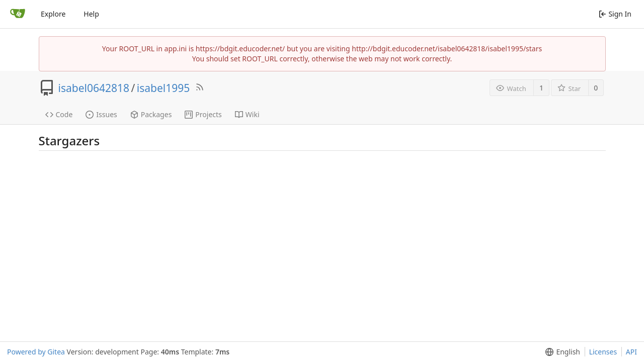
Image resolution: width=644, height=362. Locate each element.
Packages (151, 114)
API (631, 352)
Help (91, 14)
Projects (203, 114)
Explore (53, 14)
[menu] (561, 352)
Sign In (615, 14)
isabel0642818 (94, 88)
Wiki (247, 114)
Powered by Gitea (36, 352)
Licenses (603, 352)
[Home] (18, 14)
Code (59, 114)
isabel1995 (163, 88)
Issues (101, 114)
